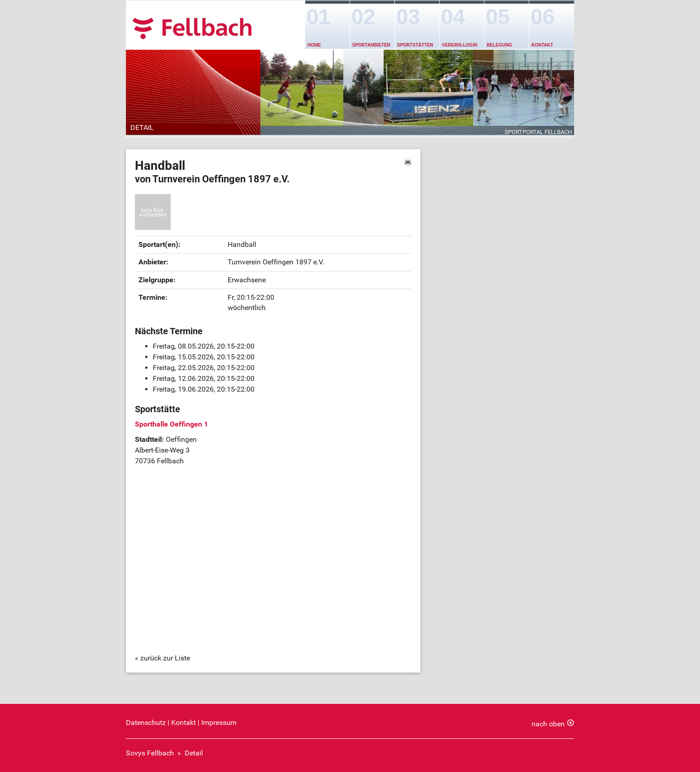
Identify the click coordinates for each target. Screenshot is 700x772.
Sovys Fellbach (150, 753)
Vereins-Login (460, 45)
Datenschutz (146, 722)
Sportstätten (415, 45)
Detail (194, 753)
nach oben (548, 724)
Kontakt (542, 45)
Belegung (499, 45)
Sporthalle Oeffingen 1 (171, 424)
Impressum (219, 722)
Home (314, 45)
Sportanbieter (371, 45)
